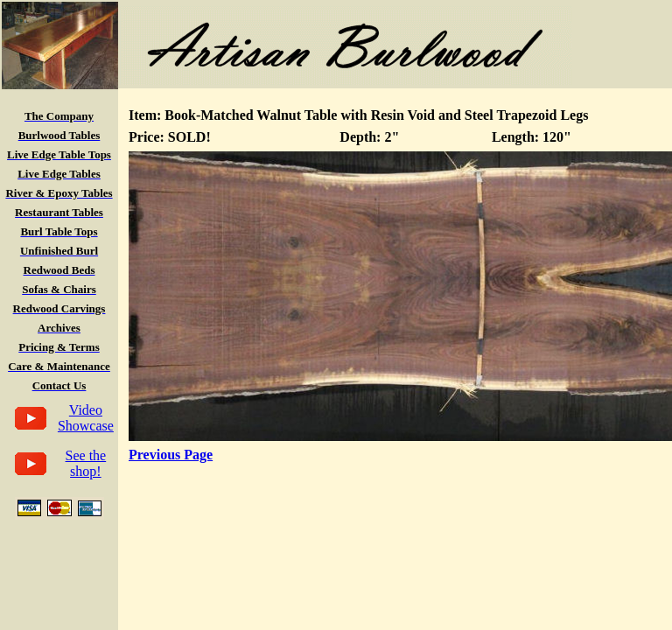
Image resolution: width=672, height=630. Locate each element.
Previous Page (171, 455)
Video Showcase (86, 418)
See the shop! (86, 463)
